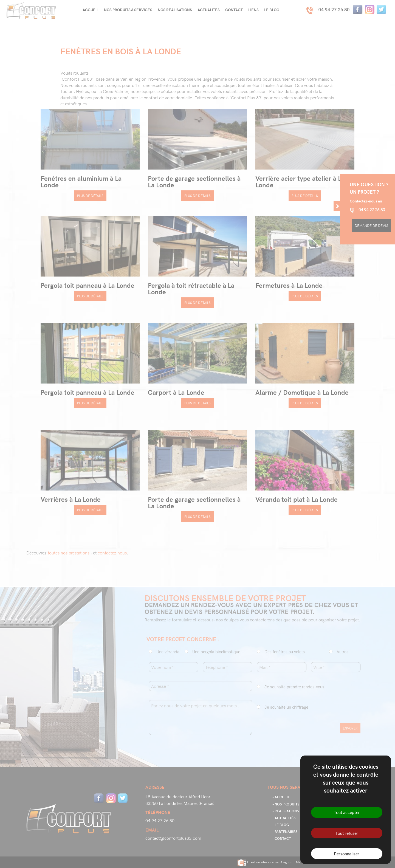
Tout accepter (347, 812)
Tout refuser (347, 833)
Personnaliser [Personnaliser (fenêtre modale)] (347, 854)
